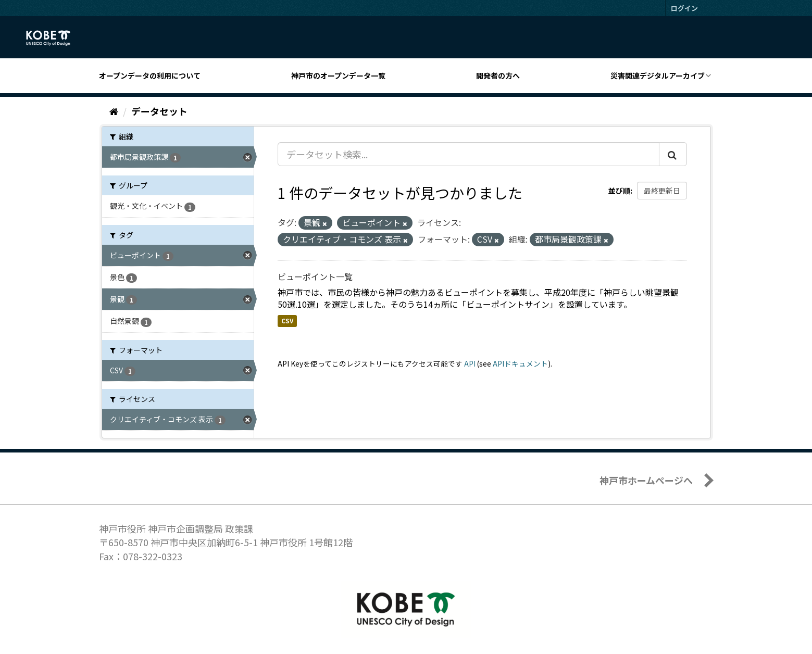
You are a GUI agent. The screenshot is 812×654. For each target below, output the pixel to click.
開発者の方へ (498, 76)
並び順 (619, 191)
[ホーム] (114, 111)
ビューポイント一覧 (315, 276)
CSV (287, 320)
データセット (159, 111)
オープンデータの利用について (150, 76)
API (470, 363)
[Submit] (673, 154)
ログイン (684, 8)
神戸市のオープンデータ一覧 (338, 76)
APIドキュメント (520, 363)
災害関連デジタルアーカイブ (658, 76)
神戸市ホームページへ (646, 480)
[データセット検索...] (469, 154)
